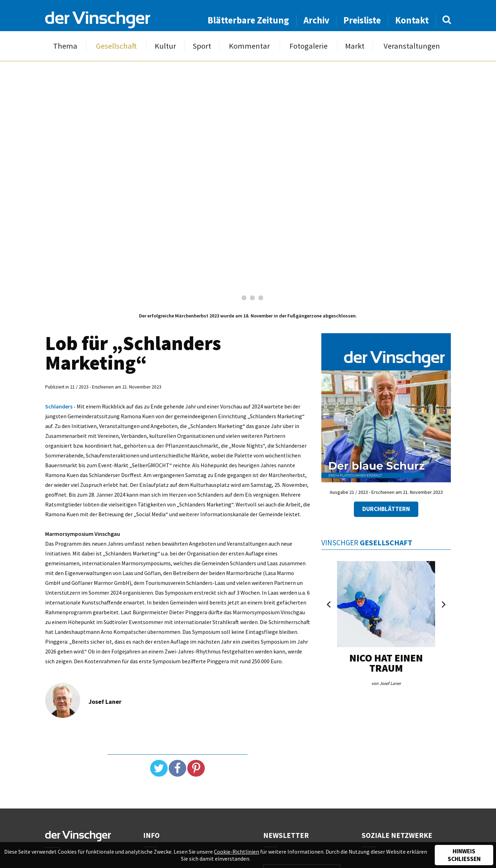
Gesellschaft (116, 46)
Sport (202, 46)
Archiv (316, 20)
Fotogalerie (309, 46)
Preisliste (362, 20)
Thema (65, 46)
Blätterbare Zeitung (248, 20)
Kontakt (412, 20)
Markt (355, 46)
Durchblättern (386, 509)
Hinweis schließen (464, 855)
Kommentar (249, 46)
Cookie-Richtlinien (236, 852)
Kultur (165, 46)
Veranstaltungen (412, 46)
